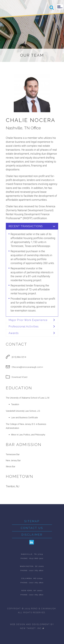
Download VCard (19, 377)
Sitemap (32, 521)
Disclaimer (32, 535)
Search (52, 8)
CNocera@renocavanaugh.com (27, 367)
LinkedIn (32, 542)
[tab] (32, 226)
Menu (60, 7)
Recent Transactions (26, 226)
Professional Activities (24, 326)
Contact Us (32, 528)
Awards (14, 333)
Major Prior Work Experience (28, 320)
